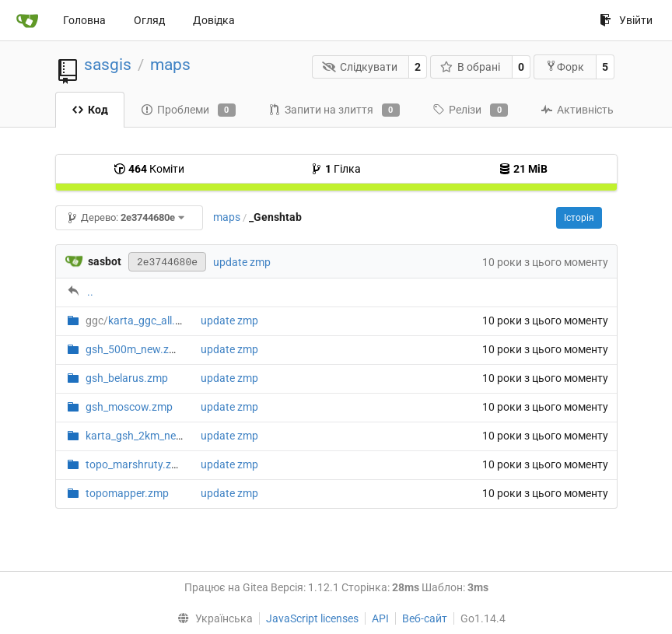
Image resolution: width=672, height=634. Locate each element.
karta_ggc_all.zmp (141, 321)
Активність (577, 110)
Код (90, 110)
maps (170, 65)
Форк (565, 67)
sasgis (108, 65)
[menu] (211, 618)
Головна (84, 20)
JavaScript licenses (312, 618)
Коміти (149, 169)
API (380, 618)
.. (90, 292)
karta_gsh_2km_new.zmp (147, 436)
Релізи (470, 110)
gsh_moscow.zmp (129, 407)
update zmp (242, 262)
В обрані (471, 67)
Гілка (336, 169)
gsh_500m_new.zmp (135, 349)
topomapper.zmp (127, 493)
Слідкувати (360, 67)
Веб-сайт (425, 618)
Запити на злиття (334, 110)
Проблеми (188, 110)
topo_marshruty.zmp (136, 464)
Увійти (626, 20)
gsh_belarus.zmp (127, 378)
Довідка (214, 20)
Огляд (149, 20)
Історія (579, 218)
